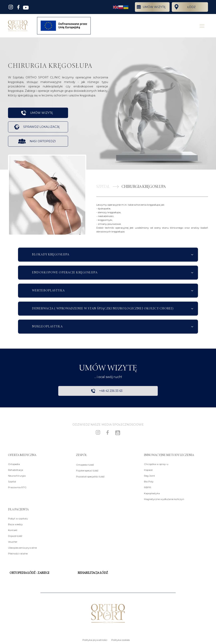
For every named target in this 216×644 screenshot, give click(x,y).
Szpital (12, 481)
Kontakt (13, 530)
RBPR (148, 487)
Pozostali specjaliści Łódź (90, 476)
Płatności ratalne (18, 553)
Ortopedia (14, 464)
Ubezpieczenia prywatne (22, 548)
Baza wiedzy (15, 524)
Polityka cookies (121, 640)
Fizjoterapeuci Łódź (87, 471)
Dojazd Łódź (15, 536)
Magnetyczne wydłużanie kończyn (164, 499)
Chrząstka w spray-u (156, 464)
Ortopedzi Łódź (85, 465)
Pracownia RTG (17, 487)
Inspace (148, 470)
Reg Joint (149, 476)
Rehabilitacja (16, 470)
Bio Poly (149, 481)
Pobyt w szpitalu (18, 518)
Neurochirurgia (17, 476)
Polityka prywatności (95, 640)
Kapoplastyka (152, 493)
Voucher (13, 542)
